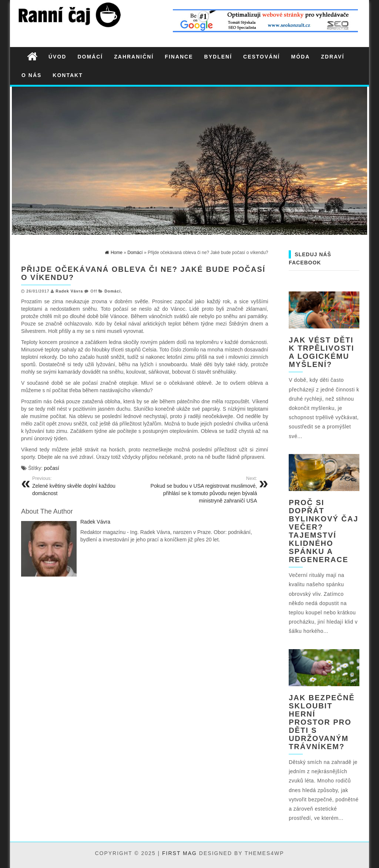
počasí (52, 468)
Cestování (261, 57)
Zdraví (333, 57)
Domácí (90, 57)
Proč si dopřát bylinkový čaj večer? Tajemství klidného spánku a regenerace (323, 531)
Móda (300, 57)
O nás (31, 75)
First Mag (180, 853)
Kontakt (68, 75)
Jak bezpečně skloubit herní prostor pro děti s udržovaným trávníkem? (322, 722)
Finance (179, 57)
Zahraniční (134, 57)
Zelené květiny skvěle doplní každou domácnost (86, 486)
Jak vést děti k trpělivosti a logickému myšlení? (321, 352)
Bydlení (218, 57)
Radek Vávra (69, 291)
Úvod (57, 57)
